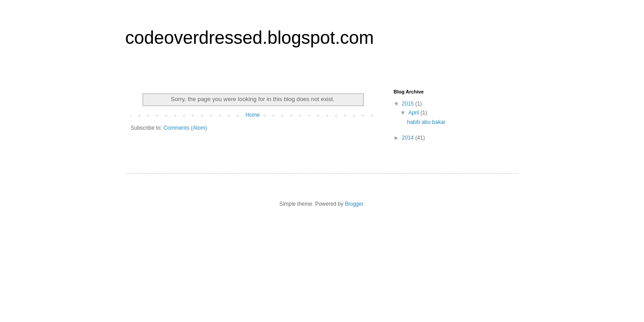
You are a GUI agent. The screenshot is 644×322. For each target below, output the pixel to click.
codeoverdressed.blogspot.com (250, 38)
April (414, 113)
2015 (409, 104)
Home (253, 115)
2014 (409, 138)
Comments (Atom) (185, 128)
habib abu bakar (426, 122)
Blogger (354, 204)
